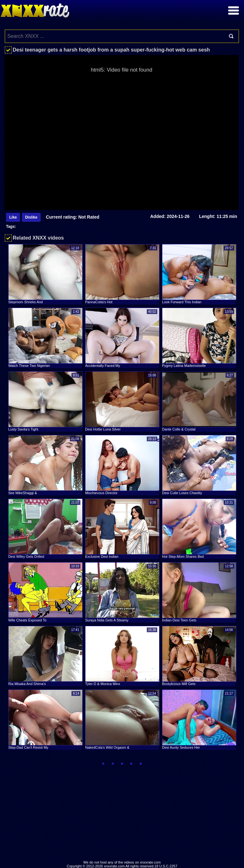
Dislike (31, 217)
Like (13, 217)
